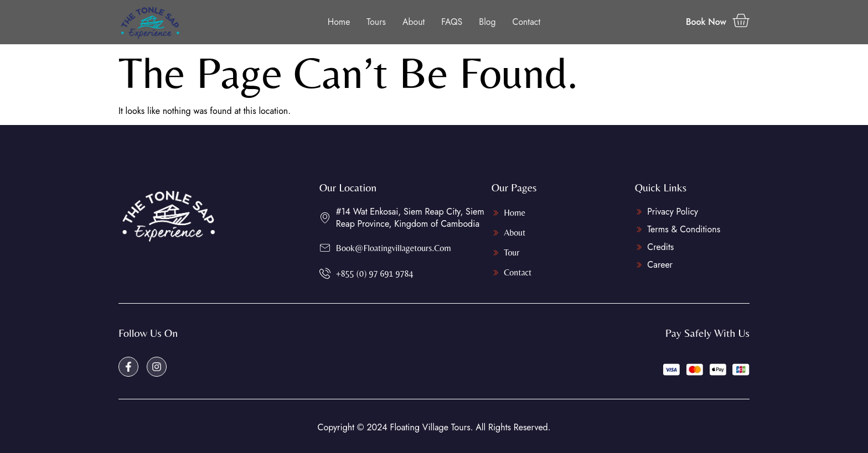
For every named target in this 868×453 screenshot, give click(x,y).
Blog (488, 22)
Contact (527, 22)
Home (339, 22)
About (414, 22)
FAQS (452, 22)
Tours (376, 22)
